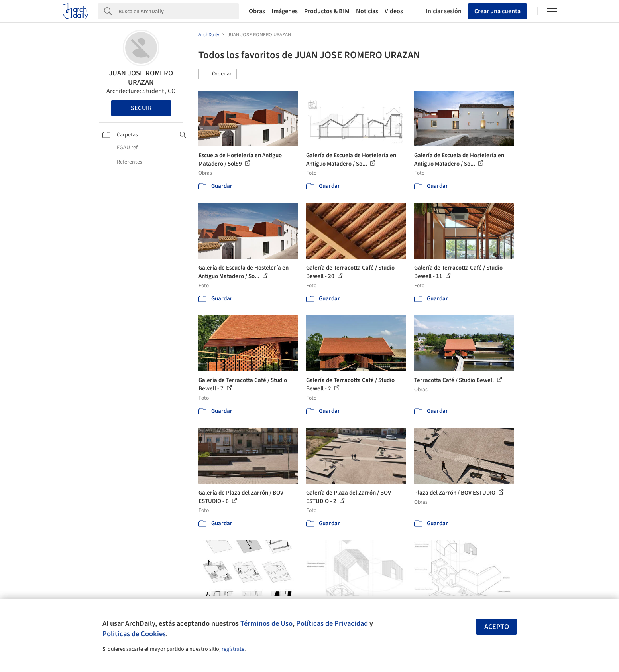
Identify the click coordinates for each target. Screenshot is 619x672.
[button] (218, 74)
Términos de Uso (266, 623)
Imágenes (285, 11)
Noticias (367, 11)
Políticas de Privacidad (332, 623)
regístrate (233, 649)
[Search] (179, 11)
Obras (257, 11)
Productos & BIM (327, 11)
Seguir (141, 108)
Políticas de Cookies (134, 634)
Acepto (497, 627)
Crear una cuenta (497, 11)
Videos (394, 11)
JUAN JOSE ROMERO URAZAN (141, 78)
